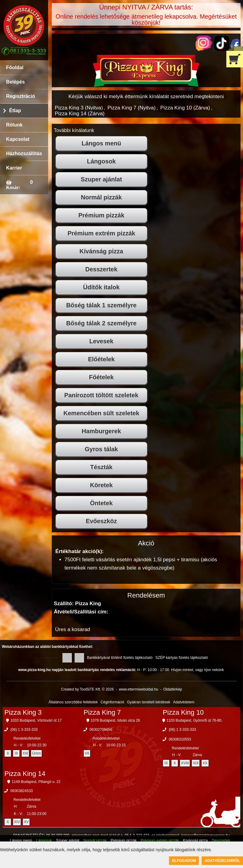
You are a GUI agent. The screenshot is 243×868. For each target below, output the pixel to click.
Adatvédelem (184, 702)
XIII (25, 753)
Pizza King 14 (25, 774)
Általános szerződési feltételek (73, 702)
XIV (17, 822)
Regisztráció (21, 96)
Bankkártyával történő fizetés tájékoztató (120, 658)
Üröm (36, 753)
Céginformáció (112, 702)
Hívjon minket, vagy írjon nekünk (197, 670)
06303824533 (21, 791)
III (16, 753)
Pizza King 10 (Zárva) (185, 108)
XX (205, 763)
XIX (196, 763)
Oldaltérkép (173, 689)
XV (26, 822)
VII (87, 753)
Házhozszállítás (24, 154)
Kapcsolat (18, 139)
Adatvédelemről (222, 861)
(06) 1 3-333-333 (24, 730)
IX (166, 763)
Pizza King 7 (102, 712)
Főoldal (15, 68)
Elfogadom (184, 861)
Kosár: (13, 187)
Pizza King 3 (23, 712)
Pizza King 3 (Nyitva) (79, 108)
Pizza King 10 (183, 712)
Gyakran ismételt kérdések (149, 702)
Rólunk (14, 125)
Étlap (15, 111)
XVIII (185, 763)
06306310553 (180, 739)
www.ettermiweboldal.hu (138, 689)
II (8, 753)
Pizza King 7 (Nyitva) (132, 108)
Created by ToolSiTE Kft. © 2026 (87, 689)
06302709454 (101, 730)
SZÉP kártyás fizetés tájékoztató (182, 658)
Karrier (14, 168)
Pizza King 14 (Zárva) (80, 114)
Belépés (15, 82)
